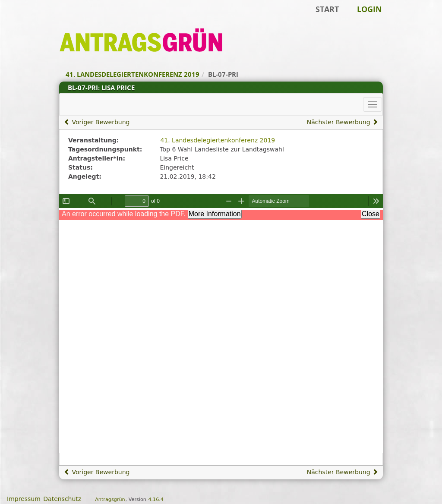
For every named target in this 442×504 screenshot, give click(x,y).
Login (369, 9)
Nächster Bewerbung (343, 122)
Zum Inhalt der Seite (36, 20)
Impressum (24, 499)
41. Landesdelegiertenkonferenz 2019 (218, 140)
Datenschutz (62, 499)
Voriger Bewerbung (97, 122)
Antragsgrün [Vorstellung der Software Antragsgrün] (110, 499)
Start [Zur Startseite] (327, 9)
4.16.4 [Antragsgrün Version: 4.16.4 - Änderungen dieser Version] (156, 499)
